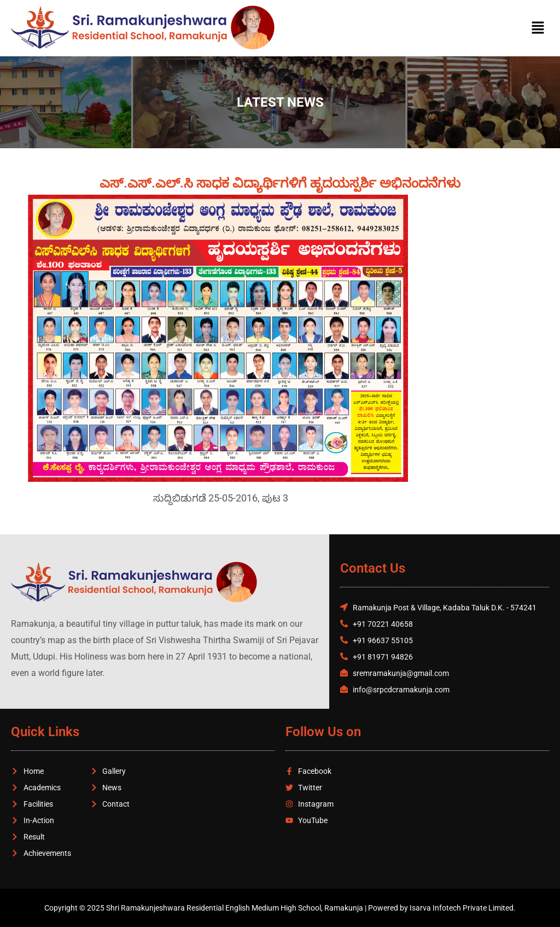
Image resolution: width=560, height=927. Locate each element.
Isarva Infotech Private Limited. (463, 908)
